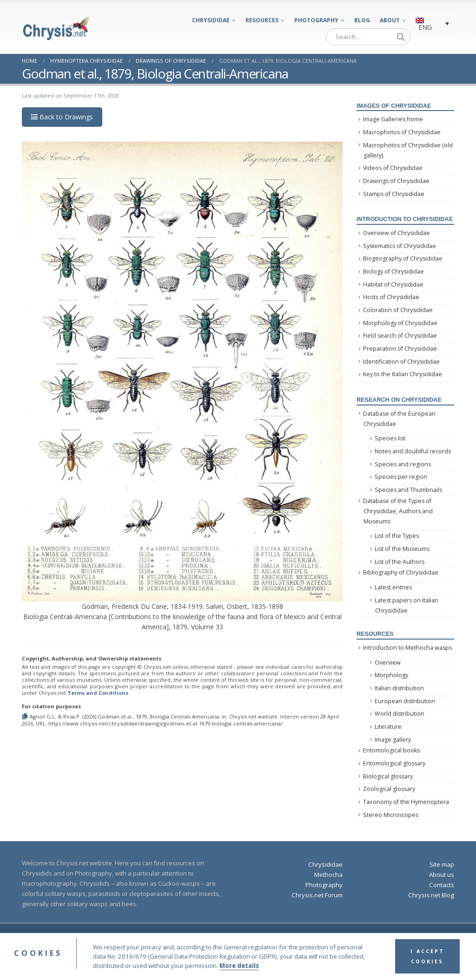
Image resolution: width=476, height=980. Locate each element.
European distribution (405, 701)
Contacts (442, 885)
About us (442, 875)
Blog (362, 20)
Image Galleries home (393, 119)
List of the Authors (400, 562)
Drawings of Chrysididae (396, 181)
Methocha (328, 875)
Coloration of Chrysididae (398, 310)
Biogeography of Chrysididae (403, 258)
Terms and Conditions (98, 693)
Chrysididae (211, 20)
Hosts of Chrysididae (391, 297)
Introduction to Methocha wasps (407, 648)
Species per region (401, 477)
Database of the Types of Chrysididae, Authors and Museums (398, 511)
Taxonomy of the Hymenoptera (406, 802)
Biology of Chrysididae (393, 271)
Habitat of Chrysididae (393, 284)
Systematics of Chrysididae (400, 246)
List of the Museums (402, 549)
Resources (262, 20)
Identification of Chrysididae (401, 362)
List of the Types (397, 536)
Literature (388, 727)
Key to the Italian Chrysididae (403, 374)
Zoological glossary (389, 789)
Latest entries (393, 587)
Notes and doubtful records (413, 451)
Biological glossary (388, 776)
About (390, 20)
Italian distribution (399, 688)
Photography (316, 20)
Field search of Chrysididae (400, 336)
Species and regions (403, 464)
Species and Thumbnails (408, 490)
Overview (388, 663)
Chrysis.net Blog (431, 895)
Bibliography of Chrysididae (401, 572)
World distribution (400, 714)
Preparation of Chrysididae (400, 349)
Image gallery (393, 740)
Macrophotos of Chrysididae (402, 132)
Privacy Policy (338, 938)
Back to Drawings (62, 117)
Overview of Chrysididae (397, 233)
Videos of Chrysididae (393, 168)
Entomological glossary (394, 763)
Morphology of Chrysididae (400, 323)
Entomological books (391, 750)
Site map (442, 864)
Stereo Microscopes (391, 815)
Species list (390, 438)
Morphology (391, 675)
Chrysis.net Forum (317, 895)
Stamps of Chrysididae (394, 194)
